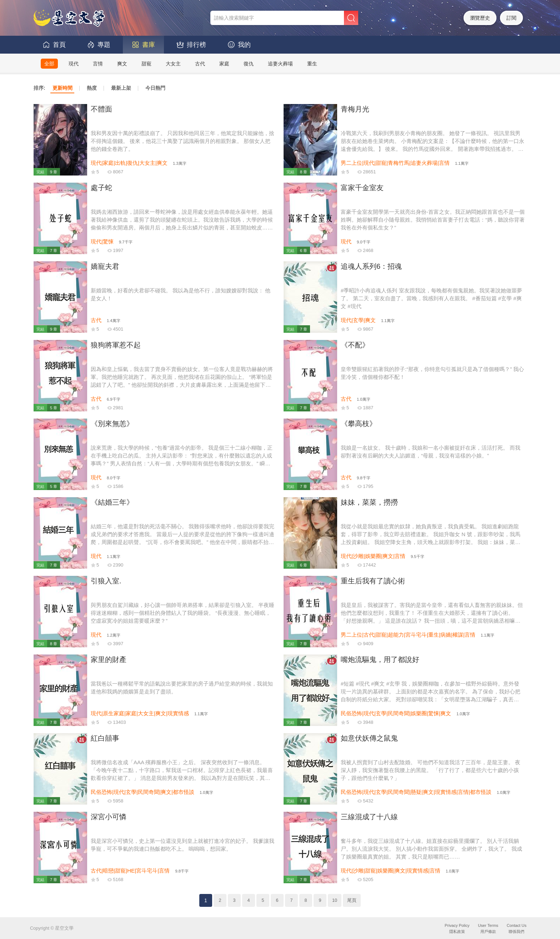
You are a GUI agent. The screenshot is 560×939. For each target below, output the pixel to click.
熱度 (92, 88)
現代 (74, 64)
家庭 (224, 64)
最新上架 (121, 88)
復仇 (249, 64)
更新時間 (62, 88)
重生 (312, 64)
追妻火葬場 (280, 64)
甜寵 (146, 64)
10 (335, 900)
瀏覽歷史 (480, 18)
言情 (98, 64)
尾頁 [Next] (352, 900)
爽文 (122, 64)
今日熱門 (155, 88)
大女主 (173, 64)
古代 (200, 64)
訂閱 (511, 18)
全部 (49, 64)
